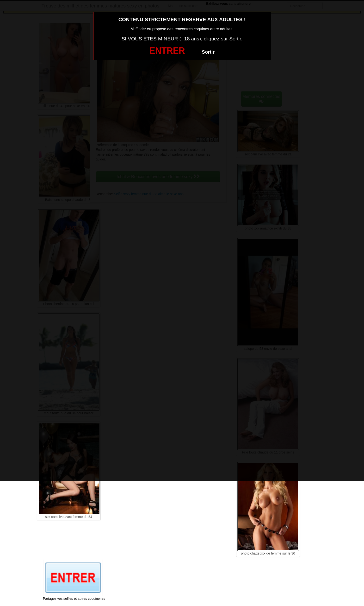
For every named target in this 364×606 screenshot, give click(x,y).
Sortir (208, 52)
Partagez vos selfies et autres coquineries (74, 599)
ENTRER (167, 51)
